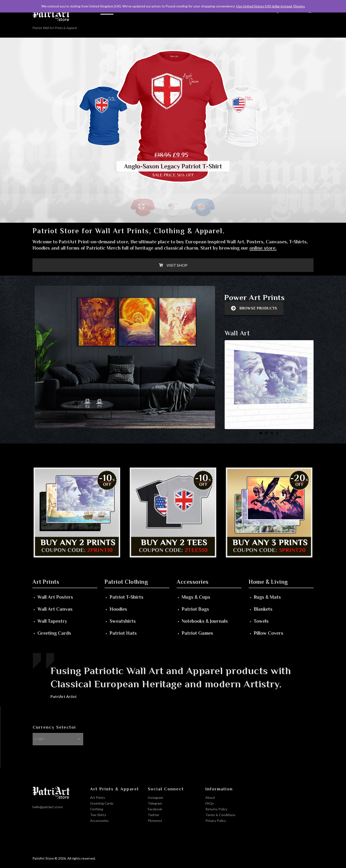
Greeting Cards (54, 633)
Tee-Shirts (98, 815)
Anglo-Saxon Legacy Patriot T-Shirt (173, 166)
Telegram (155, 803)
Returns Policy (216, 809)
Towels (261, 621)
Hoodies (118, 609)
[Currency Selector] (58, 739)
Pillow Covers (269, 633)
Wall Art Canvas (55, 609)
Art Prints (98, 797)
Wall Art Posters (55, 597)
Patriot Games (197, 633)
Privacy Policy (216, 821)
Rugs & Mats (267, 597)
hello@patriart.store (48, 807)
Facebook (155, 809)
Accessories (99, 821)
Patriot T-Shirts (127, 597)
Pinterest (155, 821)
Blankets (263, 609)
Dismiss (299, 6)
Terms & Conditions (220, 815)
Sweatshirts (123, 621)
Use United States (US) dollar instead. (264, 6)
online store (262, 248)
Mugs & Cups (196, 597)
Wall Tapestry (52, 621)
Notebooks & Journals (205, 621)
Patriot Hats (123, 633)
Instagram (155, 797)
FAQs (210, 803)
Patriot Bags (195, 609)
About (210, 797)
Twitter (154, 815)
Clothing (97, 809)
